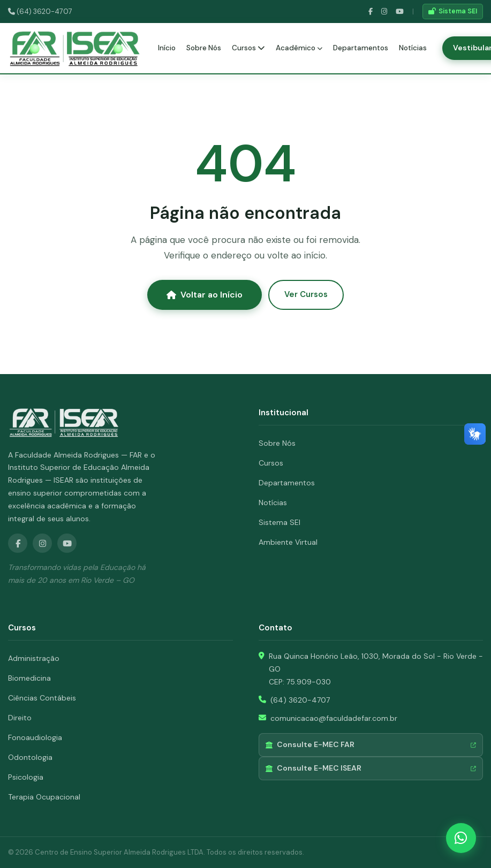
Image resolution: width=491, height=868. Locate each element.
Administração (34, 658)
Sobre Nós (204, 48)
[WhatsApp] (461, 838)
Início (167, 48)
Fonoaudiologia (35, 737)
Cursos (248, 48)
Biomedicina (29, 678)
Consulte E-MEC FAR (371, 744)
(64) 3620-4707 (40, 12)
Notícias (413, 48)
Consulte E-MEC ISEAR (371, 768)
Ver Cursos (306, 294)
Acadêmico (299, 48)
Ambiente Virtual (288, 542)
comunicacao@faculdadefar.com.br (334, 718)
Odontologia (30, 757)
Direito (20, 718)
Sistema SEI (453, 11)
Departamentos (361, 48)
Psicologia (26, 777)
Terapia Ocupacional (44, 797)
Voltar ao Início (205, 295)
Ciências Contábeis (42, 698)
